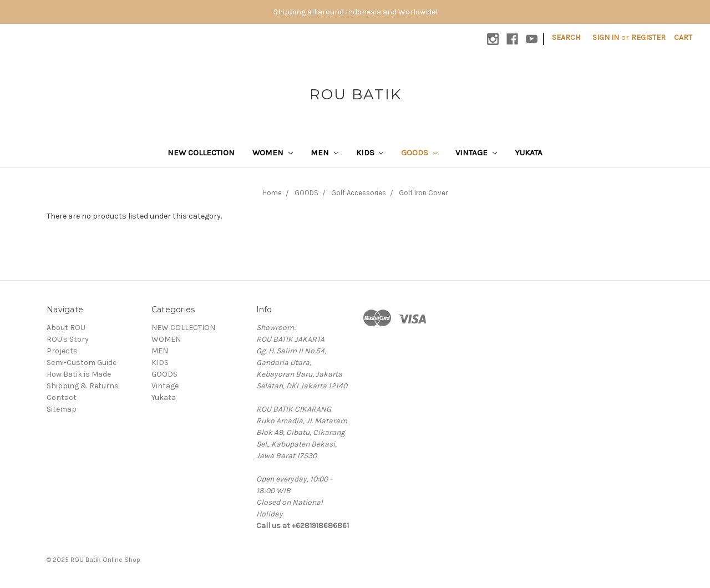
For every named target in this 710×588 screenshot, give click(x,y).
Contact (62, 397)
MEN (324, 153)
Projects (62, 351)
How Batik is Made (79, 374)
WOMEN (273, 153)
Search (566, 37)
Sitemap (62, 409)
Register (648, 37)
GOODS (419, 153)
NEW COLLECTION (201, 153)
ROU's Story (68, 339)
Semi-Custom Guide (82, 363)
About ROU (66, 328)
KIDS (370, 153)
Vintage (476, 153)
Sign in (606, 37)
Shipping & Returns (83, 386)
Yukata (529, 153)
